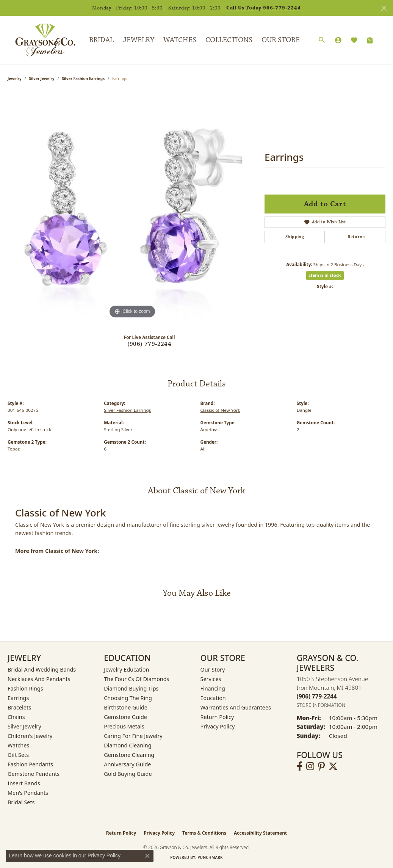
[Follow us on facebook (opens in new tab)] (300, 766)
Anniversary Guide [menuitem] (127, 764)
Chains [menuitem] (16, 717)
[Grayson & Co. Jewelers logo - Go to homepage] (40, 40)
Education (213, 698)
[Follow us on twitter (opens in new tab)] (333, 766)
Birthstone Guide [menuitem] (126, 707)
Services (211, 679)
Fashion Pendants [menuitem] (30, 764)
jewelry (15, 78)
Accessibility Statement (260, 833)
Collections (229, 40)
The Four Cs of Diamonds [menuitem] (136, 679)
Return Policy (217, 717)
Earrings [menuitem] (18, 698)
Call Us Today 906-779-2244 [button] (264, 8)
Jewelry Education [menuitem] (126, 669)
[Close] (384, 8)
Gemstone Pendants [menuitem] (34, 774)
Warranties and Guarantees (236, 707)
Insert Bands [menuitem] (24, 783)
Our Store (281, 40)
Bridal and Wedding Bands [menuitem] (42, 669)
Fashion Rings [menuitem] (25, 688)
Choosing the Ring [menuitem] (128, 698)
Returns (356, 237)
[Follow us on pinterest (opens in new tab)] (321, 766)
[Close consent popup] (147, 856)
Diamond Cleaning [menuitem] (128, 745)
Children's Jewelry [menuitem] (30, 736)
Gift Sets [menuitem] (18, 755)
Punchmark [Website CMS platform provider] (210, 857)
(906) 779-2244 (150, 344)
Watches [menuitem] (18, 745)
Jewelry (139, 40)
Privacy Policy (218, 726)
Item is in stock (325, 275)
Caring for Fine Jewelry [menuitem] (133, 736)
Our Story (213, 669)
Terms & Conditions (204, 833)
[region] (132, 207)
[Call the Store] (317, 696)
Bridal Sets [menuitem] (21, 802)
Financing (213, 688)
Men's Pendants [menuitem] (28, 793)
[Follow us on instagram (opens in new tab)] (310, 766)
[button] (322, 40)
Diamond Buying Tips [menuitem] (131, 688)
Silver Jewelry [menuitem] (24, 726)
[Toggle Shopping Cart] (370, 40)
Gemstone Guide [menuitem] (125, 717)
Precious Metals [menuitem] (124, 726)
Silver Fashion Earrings (83, 78)
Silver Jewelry (42, 78)
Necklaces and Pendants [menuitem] (39, 679)
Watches (180, 40)
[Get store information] (321, 705)
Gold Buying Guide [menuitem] (128, 774)
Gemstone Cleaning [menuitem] (129, 755)
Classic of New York (220, 410)
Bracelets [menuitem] (19, 707)
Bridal (101, 40)
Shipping (295, 237)
